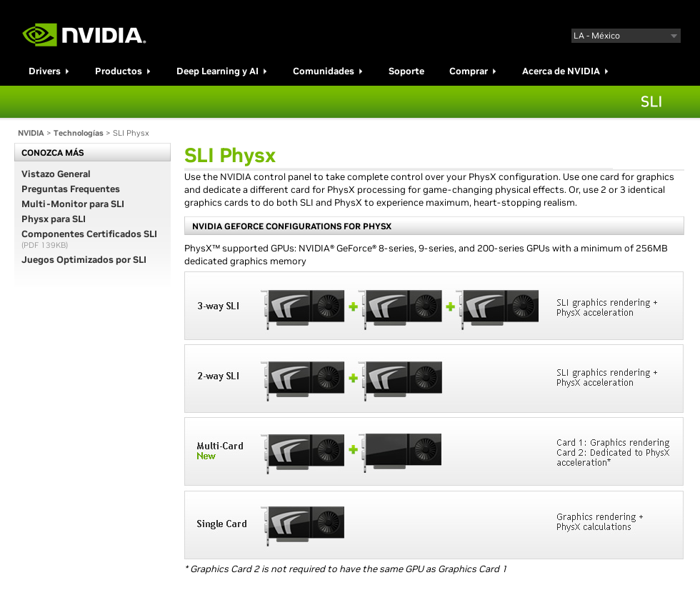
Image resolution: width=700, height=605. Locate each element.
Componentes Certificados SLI (89, 234)
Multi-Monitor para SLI (73, 204)
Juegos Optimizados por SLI (84, 260)
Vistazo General (56, 174)
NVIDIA (31, 133)
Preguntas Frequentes (71, 189)
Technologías (79, 133)
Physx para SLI (54, 219)
